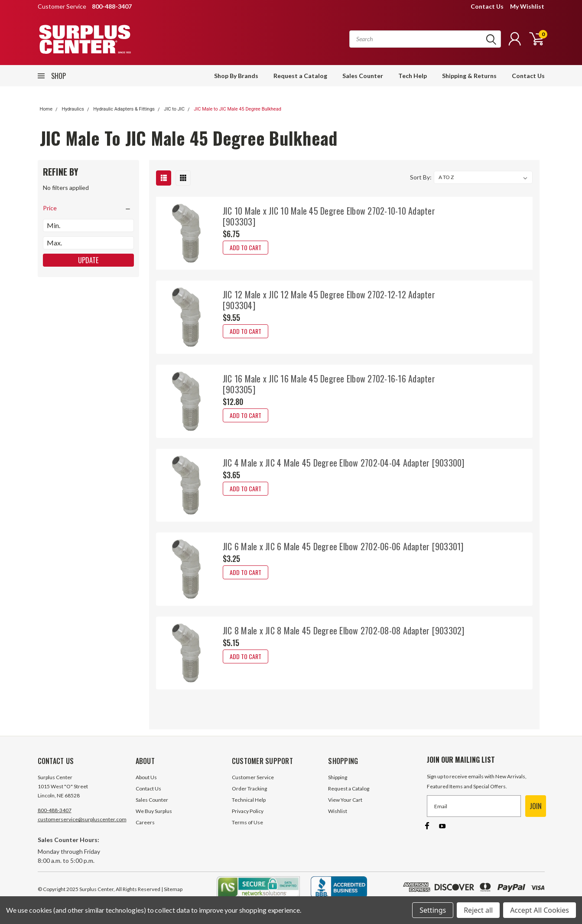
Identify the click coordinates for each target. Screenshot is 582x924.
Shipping (338, 777)
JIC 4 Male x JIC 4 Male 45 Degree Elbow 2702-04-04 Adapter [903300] (344, 463)
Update (88, 260)
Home (46, 109)
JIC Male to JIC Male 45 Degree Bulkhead (237, 109)
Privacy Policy (248, 811)
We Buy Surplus (154, 811)
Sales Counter (363, 76)
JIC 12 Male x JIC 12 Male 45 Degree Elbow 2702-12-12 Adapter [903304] (329, 300)
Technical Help (249, 800)
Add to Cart (245, 247)
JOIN (536, 806)
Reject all (478, 910)
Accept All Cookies (540, 910)
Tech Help (413, 76)
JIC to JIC (174, 109)
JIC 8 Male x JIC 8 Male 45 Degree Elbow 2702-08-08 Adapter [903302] (344, 630)
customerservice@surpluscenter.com (82, 819)
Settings (433, 910)
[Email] (474, 806)
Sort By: (421, 177)
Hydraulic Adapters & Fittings (124, 109)
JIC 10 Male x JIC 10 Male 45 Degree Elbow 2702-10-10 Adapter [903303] (329, 216)
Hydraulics (73, 109)
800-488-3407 (55, 810)
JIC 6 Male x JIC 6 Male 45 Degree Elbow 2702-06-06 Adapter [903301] (343, 546)
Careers (145, 822)
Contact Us (487, 6)
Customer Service (253, 777)
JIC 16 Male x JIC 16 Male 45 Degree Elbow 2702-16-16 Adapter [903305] (329, 384)
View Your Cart (345, 800)
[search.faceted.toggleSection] (88, 208)
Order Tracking (249, 789)
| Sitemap (172, 889)
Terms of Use (247, 822)
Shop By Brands (236, 76)
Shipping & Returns (469, 76)
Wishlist (338, 811)
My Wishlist (527, 6)
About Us (146, 777)
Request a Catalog (300, 76)
